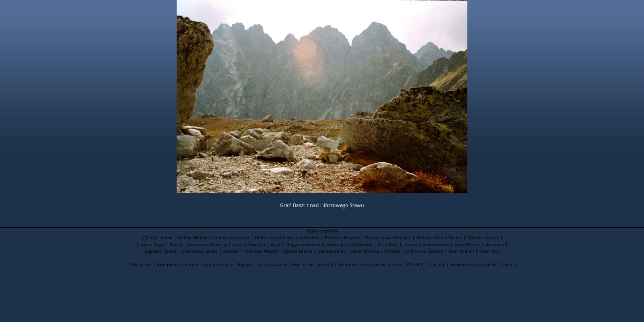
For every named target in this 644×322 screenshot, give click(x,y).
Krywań (231, 251)
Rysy (275, 244)
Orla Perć (388, 244)
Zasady (437, 264)
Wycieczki (141, 264)
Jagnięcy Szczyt (161, 251)
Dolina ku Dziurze (425, 251)
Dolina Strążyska (232, 237)
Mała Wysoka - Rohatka (376, 251)
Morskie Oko (430, 237)
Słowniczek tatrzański (473, 264)
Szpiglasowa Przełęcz (388, 237)
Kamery (225, 264)
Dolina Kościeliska (274, 237)
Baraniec (495, 244)
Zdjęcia (510, 264)
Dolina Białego (193, 237)
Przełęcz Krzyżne (343, 237)
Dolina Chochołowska (426, 244)
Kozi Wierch (462, 251)
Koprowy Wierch (261, 251)
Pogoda (246, 264)
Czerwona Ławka (200, 251)
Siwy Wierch (467, 244)
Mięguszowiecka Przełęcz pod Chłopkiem (329, 244)
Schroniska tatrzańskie (363, 264)
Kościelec (309, 237)
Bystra (455, 237)
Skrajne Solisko (483, 237)
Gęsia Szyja (153, 244)
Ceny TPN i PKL (408, 264)
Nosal (176, 244)
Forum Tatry (198, 264)
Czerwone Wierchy (208, 244)
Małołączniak (332, 251)
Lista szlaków (273, 264)
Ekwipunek (168, 264)
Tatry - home (159, 237)
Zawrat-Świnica (249, 244)
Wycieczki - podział (313, 264)
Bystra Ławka (298, 251)
